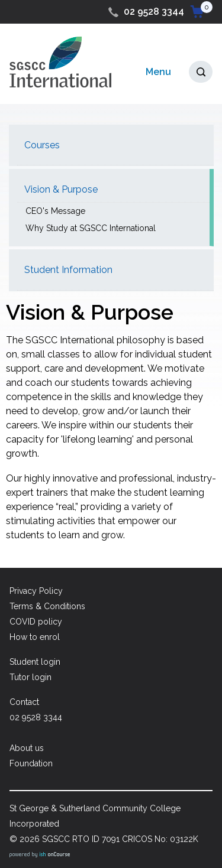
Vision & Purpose (61, 189)
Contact (24, 702)
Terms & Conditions (47, 606)
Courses (42, 145)
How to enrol (35, 637)
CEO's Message (55, 211)
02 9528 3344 (154, 12)
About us (27, 748)
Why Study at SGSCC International (91, 228)
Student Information (68, 270)
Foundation (31, 763)
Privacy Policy (36, 591)
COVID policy (36, 622)
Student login (35, 662)
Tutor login (30, 677)
